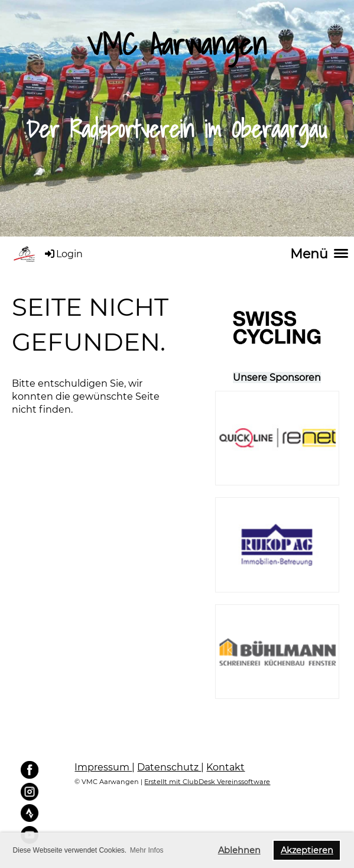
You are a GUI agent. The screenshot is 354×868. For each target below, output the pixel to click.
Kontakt (225, 767)
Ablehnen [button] (239, 850)
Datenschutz (169, 767)
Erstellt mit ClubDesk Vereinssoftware (207, 782)
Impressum (103, 767)
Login (63, 254)
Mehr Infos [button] (147, 850)
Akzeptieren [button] (307, 850)
